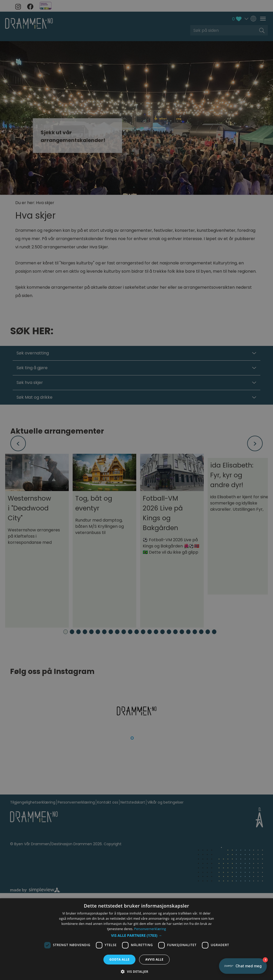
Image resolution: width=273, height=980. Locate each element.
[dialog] (136, 939)
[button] (137, 936)
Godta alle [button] (119, 959)
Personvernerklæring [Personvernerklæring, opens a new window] (150, 929)
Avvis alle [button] (154, 959)
